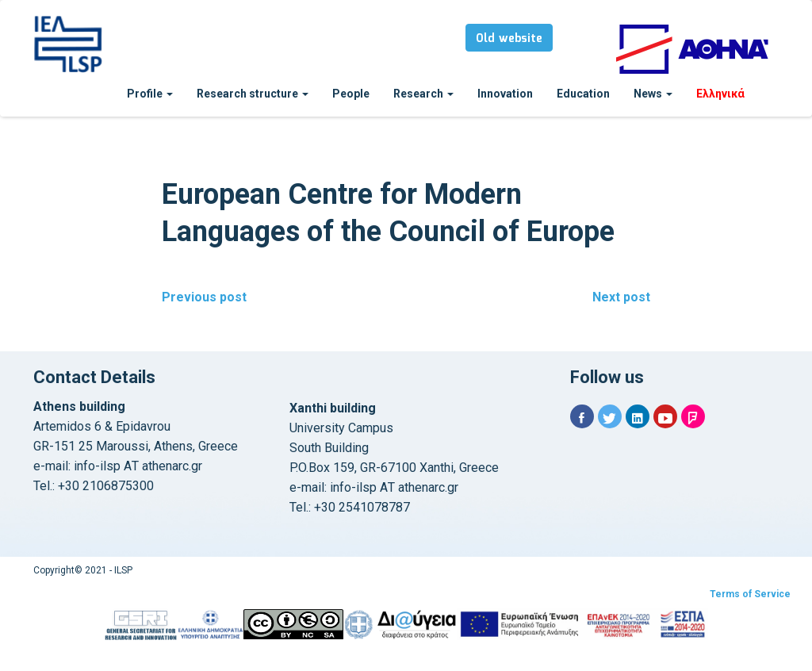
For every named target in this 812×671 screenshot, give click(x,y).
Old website (509, 39)
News (653, 94)
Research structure (253, 94)
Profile (150, 94)
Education (583, 94)
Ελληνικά (720, 94)
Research (423, 94)
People (351, 94)
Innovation (505, 94)
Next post (621, 297)
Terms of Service (750, 594)
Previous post (204, 297)
